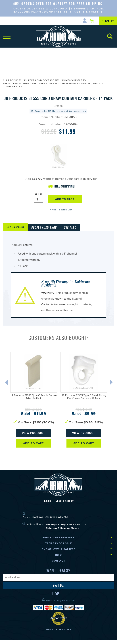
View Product (34, 437)
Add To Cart (34, 448)
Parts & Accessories (59, 541)
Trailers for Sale (58, 547)
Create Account (65, 505)
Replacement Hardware (29, 84)
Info (58, 559)
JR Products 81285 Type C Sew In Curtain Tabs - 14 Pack (34, 401)
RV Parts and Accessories (42, 81)
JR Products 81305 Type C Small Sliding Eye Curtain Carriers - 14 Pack (84, 401)
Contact (58, 565)
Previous (6, 387)
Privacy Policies (58, 633)
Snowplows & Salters (58, 553)
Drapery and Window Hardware (69, 84)
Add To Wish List (62, 210)
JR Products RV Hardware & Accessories (58, 111)
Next (113, 387)
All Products (12, 81)
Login (47, 505)
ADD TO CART (66, 199)
